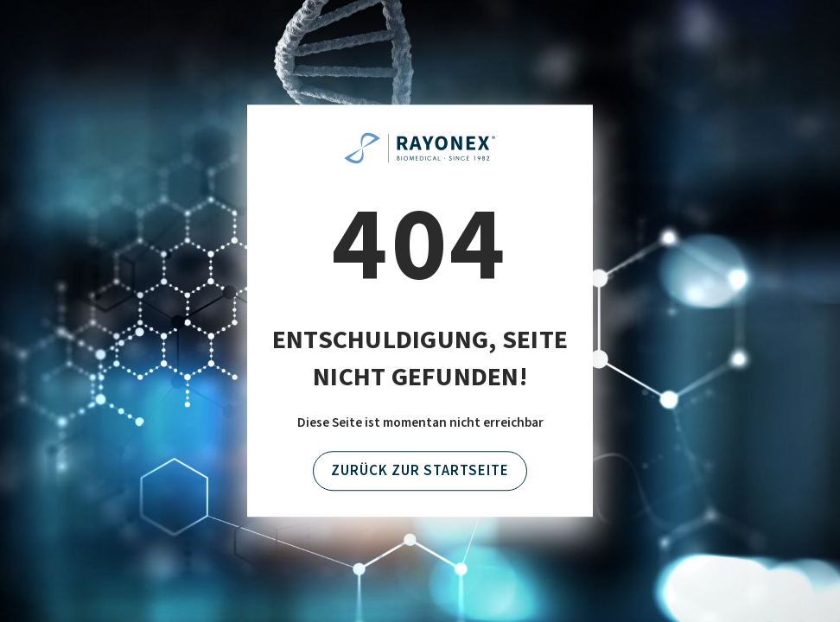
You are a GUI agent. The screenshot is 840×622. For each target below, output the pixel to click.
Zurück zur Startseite (420, 471)
